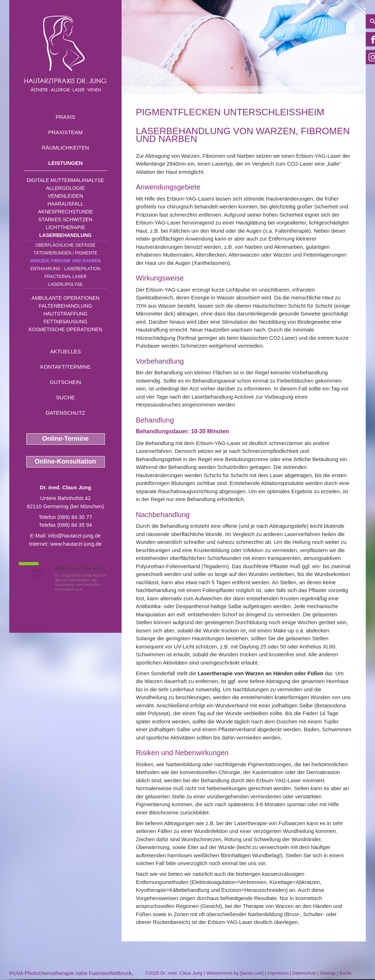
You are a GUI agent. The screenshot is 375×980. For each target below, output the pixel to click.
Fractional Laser (65, 277)
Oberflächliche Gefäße (65, 245)
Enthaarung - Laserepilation (66, 269)
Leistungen (65, 163)
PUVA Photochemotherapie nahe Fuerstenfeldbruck (70, 973)
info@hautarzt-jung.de (75, 536)
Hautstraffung (66, 314)
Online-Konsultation (66, 461)
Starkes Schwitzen (65, 219)
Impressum (278, 973)
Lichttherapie (65, 227)
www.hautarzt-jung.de (76, 544)
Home (142, 90)
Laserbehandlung (65, 235)
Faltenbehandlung (65, 306)
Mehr (93, 589)
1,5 (36, 573)
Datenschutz (65, 413)
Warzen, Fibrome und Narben (66, 261)
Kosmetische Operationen (65, 329)
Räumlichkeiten (65, 148)
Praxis (65, 117)
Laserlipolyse (65, 284)
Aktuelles (65, 351)
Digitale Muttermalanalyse (65, 180)
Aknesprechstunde (65, 212)
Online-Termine (65, 439)
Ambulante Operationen (65, 298)
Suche (65, 397)
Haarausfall (65, 204)
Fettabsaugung (65, 322)
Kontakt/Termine (65, 367)
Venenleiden (65, 196)
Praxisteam (65, 132)
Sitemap (328, 973)
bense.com (252, 973)
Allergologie (65, 188)
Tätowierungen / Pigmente (65, 253)
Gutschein (65, 382)
